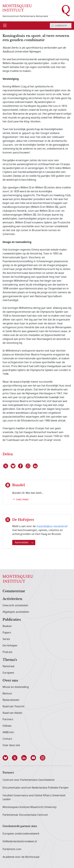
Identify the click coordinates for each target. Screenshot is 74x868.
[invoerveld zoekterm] (61, 26)
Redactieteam (11, 700)
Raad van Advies (12, 713)
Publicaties (12, 620)
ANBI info (8, 732)
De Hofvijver (10, 646)
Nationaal (8, 666)
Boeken (7, 626)
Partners (8, 719)
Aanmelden (24, 543)
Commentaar (14, 591)
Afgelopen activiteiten (16, 612)
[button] (7, 758)
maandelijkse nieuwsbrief (52, 526)
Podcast (7, 652)
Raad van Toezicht (14, 706)
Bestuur (7, 694)
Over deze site (11, 745)
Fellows (7, 726)
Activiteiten (12, 599)
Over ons (10, 681)
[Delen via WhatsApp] (28, 466)
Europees (8, 673)
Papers (7, 633)
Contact (7, 739)
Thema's (10, 660)
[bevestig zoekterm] (52, 26)
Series (6, 639)
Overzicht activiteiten (15, 605)
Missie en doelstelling (16, 687)
